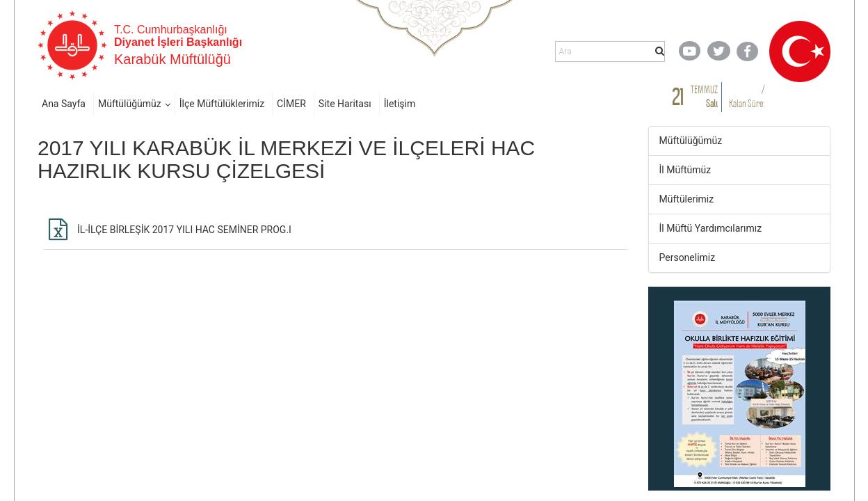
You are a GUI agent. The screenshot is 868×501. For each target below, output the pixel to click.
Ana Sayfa (64, 104)
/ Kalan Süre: (747, 96)
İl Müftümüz (685, 170)
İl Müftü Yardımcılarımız (711, 228)
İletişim (400, 104)
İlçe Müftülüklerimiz (222, 104)
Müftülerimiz (687, 199)
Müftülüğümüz (130, 104)
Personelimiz (688, 257)
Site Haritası (345, 104)
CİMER (291, 104)
